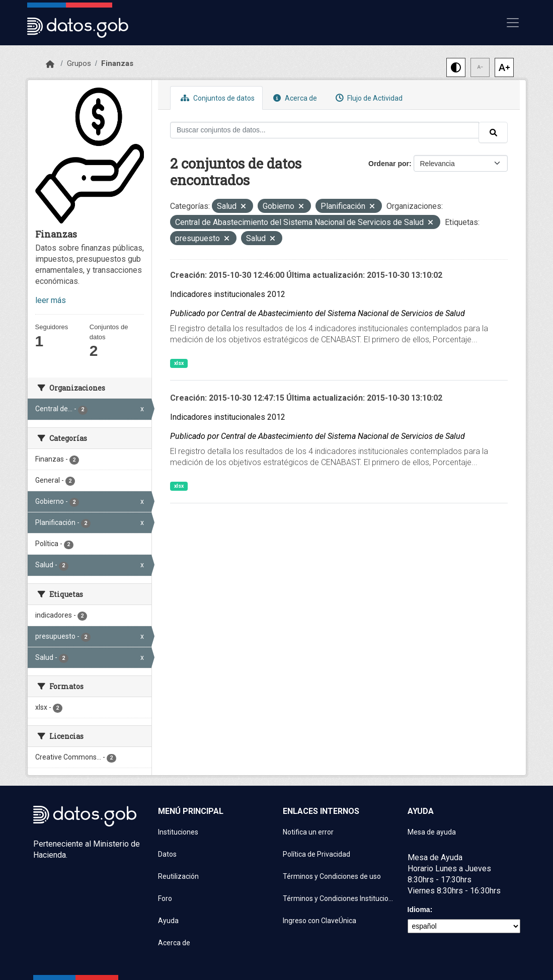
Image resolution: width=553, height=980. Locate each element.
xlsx (179, 363)
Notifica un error (308, 832)
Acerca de (294, 98)
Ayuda (168, 921)
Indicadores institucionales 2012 (228, 294)
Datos (167, 854)
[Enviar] (493, 132)
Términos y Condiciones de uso (332, 876)
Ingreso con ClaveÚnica (320, 921)
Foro (165, 898)
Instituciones (178, 832)
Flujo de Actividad (368, 98)
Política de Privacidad (317, 854)
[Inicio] (50, 64)
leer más (51, 300)
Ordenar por (389, 164)
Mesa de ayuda (432, 832)
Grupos (79, 63)
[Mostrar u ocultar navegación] (513, 23)
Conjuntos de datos (216, 98)
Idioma (419, 910)
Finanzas (117, 63)
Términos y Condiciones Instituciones (339, 898)
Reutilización (178, 876)
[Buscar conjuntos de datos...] (325, 130)
